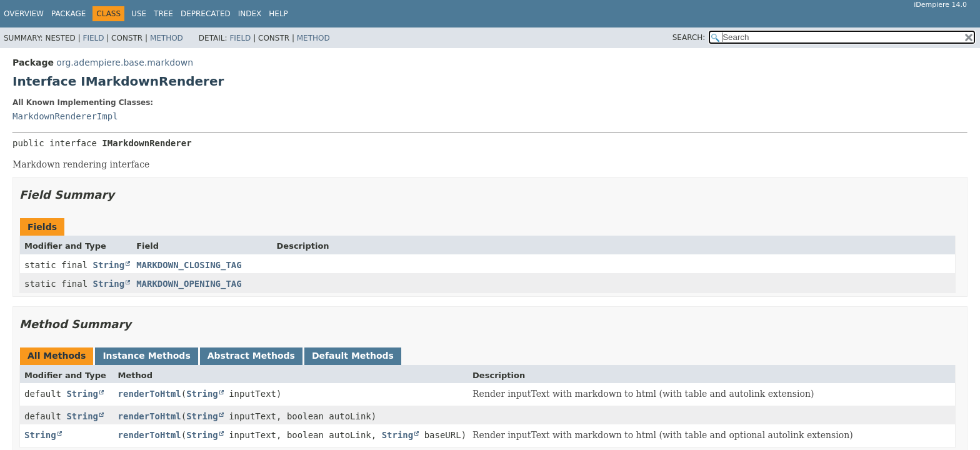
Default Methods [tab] (353, 356)
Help (278, 14)
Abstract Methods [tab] (251, 356)
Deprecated (206, 14)
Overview (24, 14)
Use (139, 14)
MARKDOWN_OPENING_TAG (189, 284)
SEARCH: (689, 37)
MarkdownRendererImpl (65, 116)
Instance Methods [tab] (146, 356)
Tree (163, 14)
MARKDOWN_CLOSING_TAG (189, 265)
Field (93, 38)
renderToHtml (150, 394)
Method (167, 38)
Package (68, 14)
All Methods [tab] (57, 356)
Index (250, 14)
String (109, 265)
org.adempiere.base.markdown (125, 62)
